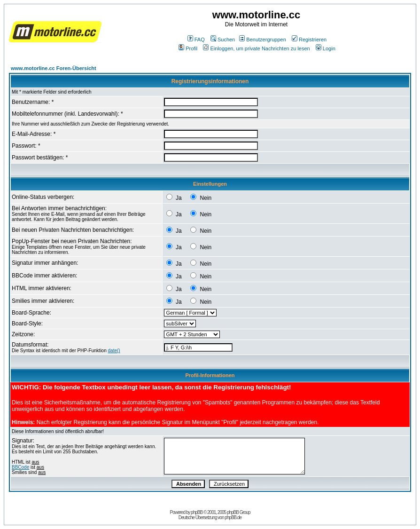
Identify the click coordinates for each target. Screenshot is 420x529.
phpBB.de (233, 517)
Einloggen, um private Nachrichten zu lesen (256, 48)
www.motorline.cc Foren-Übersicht (54, 68)
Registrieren (309, 39)
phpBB (197, 512)
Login (326, 48)
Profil (188, 48)
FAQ (196, 39)
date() (114, 351)
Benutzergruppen (262, 39)
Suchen (223, 39)
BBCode (20, 467)
